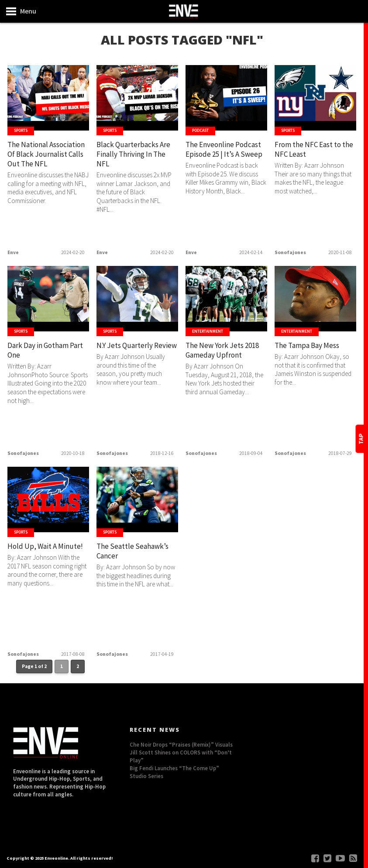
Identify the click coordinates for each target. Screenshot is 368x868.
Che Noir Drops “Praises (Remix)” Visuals (181, 744)
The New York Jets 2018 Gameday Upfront (219, 357)
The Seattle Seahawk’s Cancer (129, 552)
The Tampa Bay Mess (312, 346)
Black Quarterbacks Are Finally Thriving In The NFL (135, 156)
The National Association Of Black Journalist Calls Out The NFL (44, 161)
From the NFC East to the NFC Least (313, 150)
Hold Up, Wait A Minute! (35, 552)
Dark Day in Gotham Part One (43, 351)
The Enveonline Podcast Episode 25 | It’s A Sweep (223, 156)
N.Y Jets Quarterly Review (128, 351)
